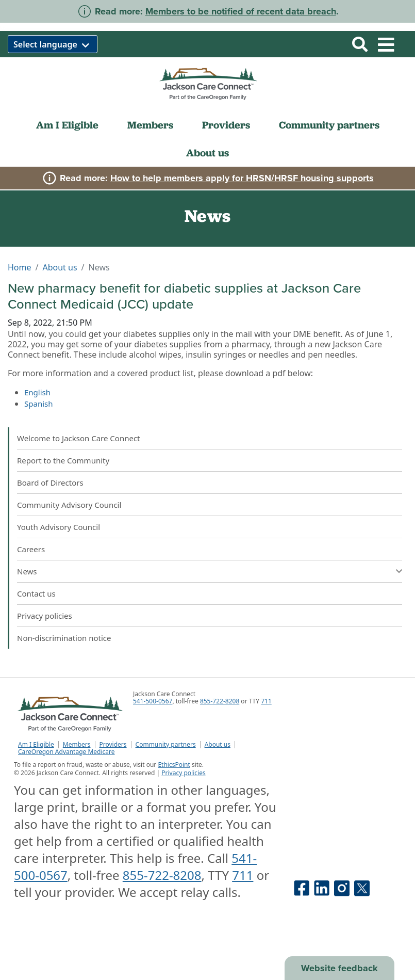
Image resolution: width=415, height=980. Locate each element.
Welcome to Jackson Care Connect (79, 438)
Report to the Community (63, 460)
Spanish (38, 404)
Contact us (36, 593)
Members (150, 125)
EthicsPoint (174, 765)
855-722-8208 (220, 701)
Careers (31, 549)
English (37, 392)
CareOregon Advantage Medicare (67, 752)
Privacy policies (45, 616)
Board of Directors (50, 483)
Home (20, 267)
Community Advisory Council (69, 505)
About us (207, 153)
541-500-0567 (153, 701)
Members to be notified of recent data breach (241, 11)
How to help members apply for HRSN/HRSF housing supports (242, 178)
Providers (226, 125)
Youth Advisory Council (59, 527)
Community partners (329, 125)
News (27, 571)
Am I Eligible (67, 125)
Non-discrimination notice (64, 638)
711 (266, 701)
